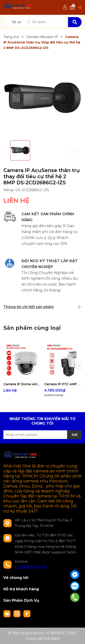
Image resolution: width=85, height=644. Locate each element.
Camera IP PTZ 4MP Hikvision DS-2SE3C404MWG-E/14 (63, 384)
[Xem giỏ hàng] (72, 7)
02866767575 (31, 567)
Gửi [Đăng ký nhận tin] (74, 435)
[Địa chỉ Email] (42, 435)
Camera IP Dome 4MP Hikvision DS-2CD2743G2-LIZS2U (22, 384)
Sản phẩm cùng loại (32, 328)
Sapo (55, 638)
